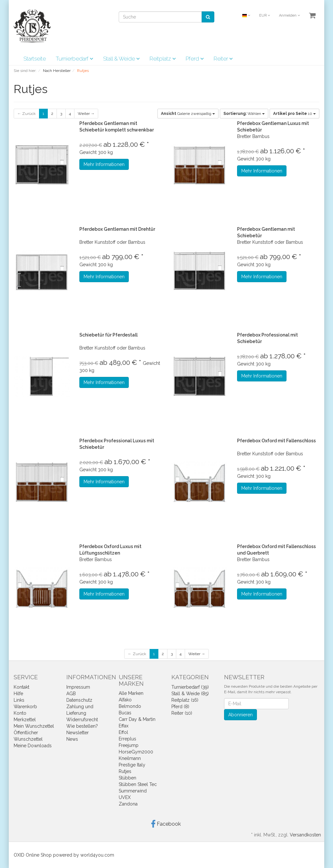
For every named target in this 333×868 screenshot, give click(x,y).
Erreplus (127, 739)
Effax (124, 726)
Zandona (128, 804)
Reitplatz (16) (185, 700)
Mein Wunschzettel (34, 726)
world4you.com (97, 855)
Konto (20, 713)
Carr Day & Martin (137, 719)
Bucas (125, 713)
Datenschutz (79, 700)
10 (294, 114)
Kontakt (21, 687)
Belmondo (130, 706)
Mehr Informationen (104, 164)
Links (19, 700)
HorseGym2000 (136, 752)
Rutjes (125, 771)
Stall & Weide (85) (190, 694)
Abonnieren (240, 715)
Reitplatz (163, 59)
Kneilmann (130, 758)
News (72, 739)
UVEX (125, 797)
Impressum (78, 687)
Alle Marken (131, 693)
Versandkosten (305, 835)
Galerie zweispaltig (188, 114)
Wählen (244, 114)
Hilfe (18, 694)
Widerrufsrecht (82, 720)
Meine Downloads (33, 746)
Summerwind (133, 791)
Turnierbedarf (74, 59)
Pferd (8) (180, 707)
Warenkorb (25, 707)
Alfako (125, 700)
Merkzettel (25, 720)
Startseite (35, 59)
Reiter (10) (182, 713)
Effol (123, 732)
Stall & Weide (121, 59)
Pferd (195, 59)
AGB (71, 694)
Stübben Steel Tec (138, 784)
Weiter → (86, 114)
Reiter (223, 59)
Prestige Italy (132, 765)
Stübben (127, 778)
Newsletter (78, 733)
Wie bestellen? (82, 726)
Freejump (129, 745)
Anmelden (289, 15)
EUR (265, 15)
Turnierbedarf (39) (190, 687)
